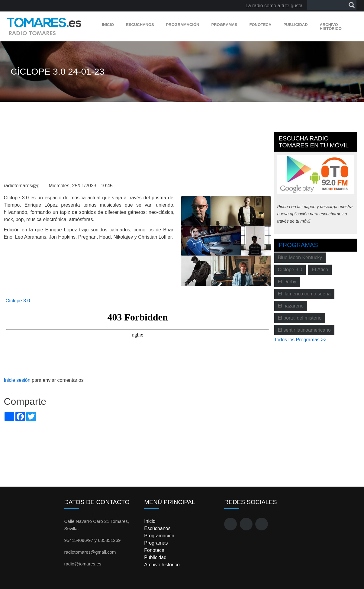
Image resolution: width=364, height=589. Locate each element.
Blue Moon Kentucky (300, 257)
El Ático (320, 270)
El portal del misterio (300, 318)
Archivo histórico (331, 27)
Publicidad (295, 25)
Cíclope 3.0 (18, 301)
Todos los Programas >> (300, 340)
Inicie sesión (17, 380)
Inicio (108, 25)
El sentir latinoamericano (304, 330)
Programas (224, 25)
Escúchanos (140, 25)
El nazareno (291, 306)
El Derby (287, 282)
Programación (183, 25)
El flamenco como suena (304, 294)
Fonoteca (260, 25)
